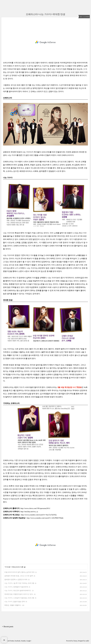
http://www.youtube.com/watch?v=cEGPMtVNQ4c (45, 518)
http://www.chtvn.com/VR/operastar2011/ (35, 508)
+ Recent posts (8, 627)
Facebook (17, 641)
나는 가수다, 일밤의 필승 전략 (15, 602)
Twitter (12, 641)
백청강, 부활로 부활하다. (13, 605)
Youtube (23, 641)
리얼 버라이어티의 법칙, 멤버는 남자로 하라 (19, 572)
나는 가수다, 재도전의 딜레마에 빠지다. (18, 591)
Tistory (75, 641)
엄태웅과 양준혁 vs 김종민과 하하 (16, 579)
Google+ (29, 641)
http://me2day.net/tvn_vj (29, 512)
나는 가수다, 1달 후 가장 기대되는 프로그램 (19, 583)
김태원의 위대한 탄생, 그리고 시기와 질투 (19, 576)
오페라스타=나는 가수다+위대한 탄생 (46, 14)
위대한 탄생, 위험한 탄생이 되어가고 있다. (19, 594)
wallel (87, 641)
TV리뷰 (8, 567)
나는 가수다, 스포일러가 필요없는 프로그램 (19, 598)
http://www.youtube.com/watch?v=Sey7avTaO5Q (39, 515)
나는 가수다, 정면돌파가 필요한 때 (16, 587)
